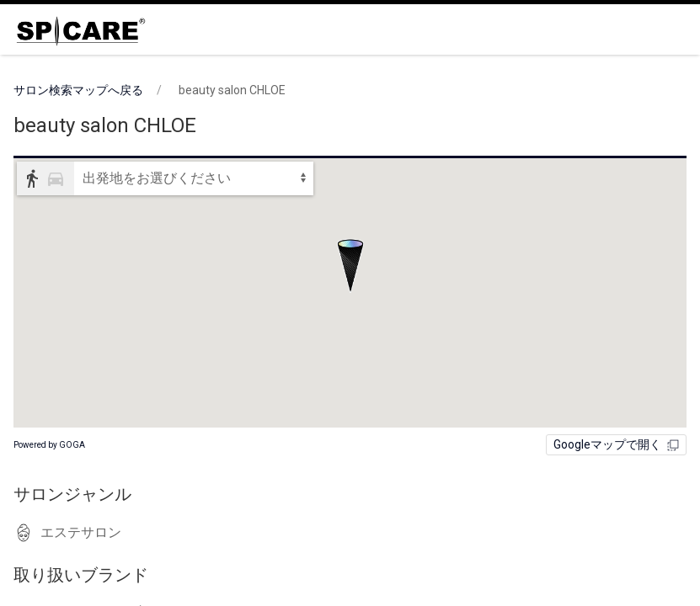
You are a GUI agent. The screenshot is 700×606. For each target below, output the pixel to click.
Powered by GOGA (49, 445)
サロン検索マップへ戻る (78, 90)
